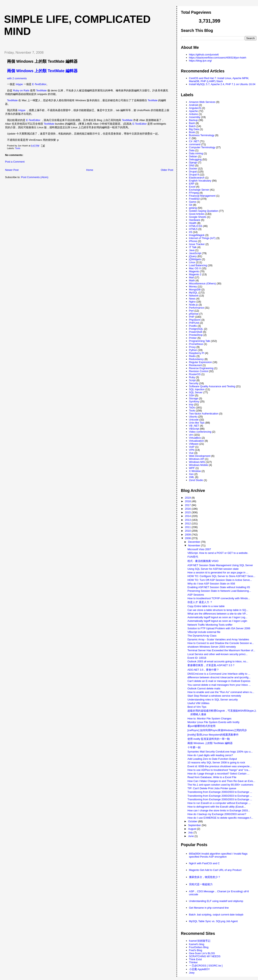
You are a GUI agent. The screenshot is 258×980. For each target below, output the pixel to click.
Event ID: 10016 (197, 658)
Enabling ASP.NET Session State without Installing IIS (219, 587)
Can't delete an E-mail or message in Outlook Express (219, 681)
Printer (193, 338)
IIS (191, 232)
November (195, 545)
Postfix (193, 326)
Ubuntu (193, 417)
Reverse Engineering (201, 368)
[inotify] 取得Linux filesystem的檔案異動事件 (213, 735)
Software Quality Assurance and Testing (212, 386)
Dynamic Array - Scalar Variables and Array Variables (218, 639)
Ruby (192, 377)
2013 (188, 520)
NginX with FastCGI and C (204, 863)
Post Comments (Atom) (35, 177)
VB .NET (194, 426)
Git (191, 205)
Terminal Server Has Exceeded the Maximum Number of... (221, 650)
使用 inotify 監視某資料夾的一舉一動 (209, 739)
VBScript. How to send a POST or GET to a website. (218, 553)
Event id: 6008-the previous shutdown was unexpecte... (220, 766)
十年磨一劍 (194, 747)
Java (192, 250)
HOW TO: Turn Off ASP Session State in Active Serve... (220, 580)
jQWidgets (195, 259)
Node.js (193, 305)
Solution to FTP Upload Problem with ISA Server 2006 (219, 628)
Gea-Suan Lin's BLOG (202, 953)
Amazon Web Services (202, 102)
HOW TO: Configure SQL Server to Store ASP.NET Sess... (221, 576)
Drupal (193, 172)
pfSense (194, 314)
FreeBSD (194, 199)
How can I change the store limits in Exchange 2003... (219, 810)
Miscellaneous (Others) (203, 283)
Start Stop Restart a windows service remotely (214, 696)
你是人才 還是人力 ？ (200, 602)
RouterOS (195, 374)
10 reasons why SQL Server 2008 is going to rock (216, 762)
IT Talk (193, 247)
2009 (188, 535)
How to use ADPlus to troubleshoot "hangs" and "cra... (219, 770)
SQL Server (196, 392)
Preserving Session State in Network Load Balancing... (219, 591)
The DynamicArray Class (202, 636)
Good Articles (197, 214)
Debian (193, 156)
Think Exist (196, 959)
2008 (188, 538)
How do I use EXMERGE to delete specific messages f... (220, 818)
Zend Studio (196, 480)
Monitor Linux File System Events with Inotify (213, 722)
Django (193, 162)
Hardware (195, 220)
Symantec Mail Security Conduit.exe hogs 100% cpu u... (220, 752)
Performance (197, 308)
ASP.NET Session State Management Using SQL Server (220, 565)
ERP (192, 184)
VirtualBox (195, 438)
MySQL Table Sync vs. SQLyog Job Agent (213, 921)
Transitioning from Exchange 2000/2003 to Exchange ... (220, 792)
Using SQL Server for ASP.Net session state (213, 569)
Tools (18, 148)
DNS (192, 165)
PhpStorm (195, 320)
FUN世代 (193, 557)
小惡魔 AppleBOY (199, 969)
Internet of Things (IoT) (202, 238)
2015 (188, 512)
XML (192, 477)
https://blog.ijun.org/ (200, 61)
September (195, 825)
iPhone (193, 241)
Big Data (194, 129)
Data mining (196, 153)
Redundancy (196, 359)
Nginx (192, 302)
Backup (193, 120)
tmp (191, 404)
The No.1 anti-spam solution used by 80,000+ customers (220, 785)
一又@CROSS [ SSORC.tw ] (206, 966)
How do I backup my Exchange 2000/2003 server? (217, 814)
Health (193, 223)
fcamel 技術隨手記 (200, 941)
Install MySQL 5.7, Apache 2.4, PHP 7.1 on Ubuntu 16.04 (222, 84)
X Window (195, 471)
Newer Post (12, 170)
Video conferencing (200, 432)
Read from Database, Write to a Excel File (212, 777)
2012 (188, 523)
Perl (191, 311)
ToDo (192, 408)
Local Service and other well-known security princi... (217, 654)
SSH (192, 395)
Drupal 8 (194, 175)
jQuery (193, 256)
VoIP (192, 447)
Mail (191, 277)
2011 (188, 527)
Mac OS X (195, 268)
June (191, 836)
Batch (192, 126)
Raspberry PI (197, 353)
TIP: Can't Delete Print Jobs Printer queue (212, 788)
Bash (192, 123)
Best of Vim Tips (197, 707)
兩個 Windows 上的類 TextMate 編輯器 (42, 61)
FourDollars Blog (199, 947)
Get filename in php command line (209, 908)
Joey (192, 973)
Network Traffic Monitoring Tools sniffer (210, 625)
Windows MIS (197, 462)
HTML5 (193, 229)
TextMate (41, 90)
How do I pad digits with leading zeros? (210, 755)
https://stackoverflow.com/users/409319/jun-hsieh (218, 58)
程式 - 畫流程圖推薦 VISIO (203, 561)
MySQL (193, 293)
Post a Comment (15, 162)
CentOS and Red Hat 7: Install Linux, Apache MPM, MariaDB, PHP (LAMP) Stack (219, 80)
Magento (194, 271)
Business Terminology (202, 135)
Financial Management (202, 196)
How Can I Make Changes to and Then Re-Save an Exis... (221, 781)
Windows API (197, 459)
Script (192, 380)
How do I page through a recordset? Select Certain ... (218, 774)
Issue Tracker (197, 244)
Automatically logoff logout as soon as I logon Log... (217, 617)
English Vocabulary (200, 181)
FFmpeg (194, 193)
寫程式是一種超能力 (201, 884)
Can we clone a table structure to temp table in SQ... (218, 610)
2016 (188, 509)
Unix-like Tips (197, 423)
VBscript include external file (204, 632)
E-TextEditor (39, 84)
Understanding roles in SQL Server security (213, 700)
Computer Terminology (202, 147)
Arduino (194, 114)
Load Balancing (198, 265)
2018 (188, 501)
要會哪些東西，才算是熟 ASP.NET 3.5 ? (211, 665)
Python (193, 350)
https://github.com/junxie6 (204, 55)
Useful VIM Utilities (198, 703)
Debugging (195, 159)
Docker (193, 169)
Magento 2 (195, 274)
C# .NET (194, 141)
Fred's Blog (196, 950)
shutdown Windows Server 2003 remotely (212, 647)
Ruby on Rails (21, 90)
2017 (188, 505)
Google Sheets (198, 217)
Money (193, 286)
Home (90, 170)
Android (194, 105)
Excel (192, 187)
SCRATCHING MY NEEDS (205, 956)
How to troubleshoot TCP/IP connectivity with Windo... (219, 598)
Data (192, 150)
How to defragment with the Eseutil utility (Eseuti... (217, 807)
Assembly (195, 117)
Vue (191, 453)
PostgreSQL (196, 329)
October (193, 821)
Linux (192, 262)
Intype (19, 84)
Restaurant (196, 365)
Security (194, 383)
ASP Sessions (196, 595)
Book (192, 132)
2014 (188, 516)
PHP (192, 317)
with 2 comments (17, 78)
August (192, 829)
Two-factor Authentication (204, 414)
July (191, 832)
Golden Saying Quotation (204, 211)
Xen (191, 474)
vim (191, 435)
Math (192, 280)
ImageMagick (197, 235)
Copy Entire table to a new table (206, 606)
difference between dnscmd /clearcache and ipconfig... (219, 677)
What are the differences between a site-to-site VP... (218, 614)
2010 (188, 531)
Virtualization (197, 441)
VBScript (194, 429)
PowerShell (196, 332)
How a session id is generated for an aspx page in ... (218, 572)
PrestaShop (196, 335)
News (192, 299)
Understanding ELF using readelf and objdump (216, 901)
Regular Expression (200, 362)
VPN (192, 450)
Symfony (194, 401)
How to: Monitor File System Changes (209, 719)
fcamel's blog (197, 944)
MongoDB (195, 290)
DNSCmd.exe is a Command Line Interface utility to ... (219, 674)
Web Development (200, 456)
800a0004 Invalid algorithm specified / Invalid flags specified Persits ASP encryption (218, 855)
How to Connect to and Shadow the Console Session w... (221, 643)
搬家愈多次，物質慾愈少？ (205, 877)
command (195, 144)
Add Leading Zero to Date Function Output (212, 759)
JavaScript (195, 253)
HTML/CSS (196, 226)
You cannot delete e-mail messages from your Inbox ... (219, 685)
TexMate (153, 100)
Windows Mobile (199, 465)
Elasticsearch (197, 178)
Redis (192, 356)
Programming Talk (200, 341)
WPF (192, 468)
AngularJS (195, 108)
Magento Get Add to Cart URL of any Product (215, 870)
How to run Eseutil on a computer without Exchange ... (219, 803)
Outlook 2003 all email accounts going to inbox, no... (218, 661)
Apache (193, 111)
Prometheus (196, 344)
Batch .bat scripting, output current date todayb (216, 915)
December (195, 542)
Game (193, 202)
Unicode (194, 420)
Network (194, 296)
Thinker (193, 962)
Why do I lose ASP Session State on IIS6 (211, 584)
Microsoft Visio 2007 (199, 549)
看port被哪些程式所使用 (201, 726)
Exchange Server (199, 190)
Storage (194, 398)
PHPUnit (194, 323)
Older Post (167, 170)
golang (193, 208)
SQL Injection (197, 389)
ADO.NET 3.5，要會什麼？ (203, 670)
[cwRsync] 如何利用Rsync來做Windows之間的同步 (217, 730)
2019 (188, 498)
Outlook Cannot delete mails (204, 688)
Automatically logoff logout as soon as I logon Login (217, 621)
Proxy (192, 347)
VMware (194, 444)
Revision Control (199, 371)
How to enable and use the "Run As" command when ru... (221, 692)
